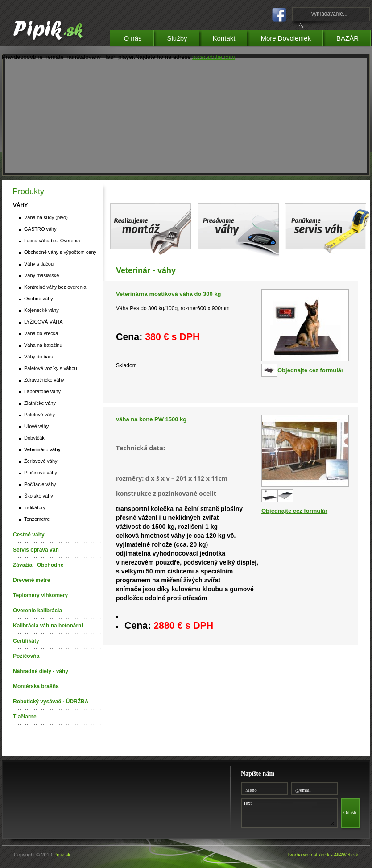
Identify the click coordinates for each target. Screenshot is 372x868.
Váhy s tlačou (39, 264)
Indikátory (35, 507)
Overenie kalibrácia (37, 611)
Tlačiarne (25, 717)
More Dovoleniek (291, 37)
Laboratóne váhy (42, 391)
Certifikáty (26, 641)
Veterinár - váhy (42, 449)
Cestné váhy (29, 535)
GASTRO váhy (40, 229)
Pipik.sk (62, 855)
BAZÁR (353, 37)
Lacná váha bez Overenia (52, 241)
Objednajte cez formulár (310, 370)
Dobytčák (34, 438)
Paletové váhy (39, 415)
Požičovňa (26, 656)
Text (288, 812)
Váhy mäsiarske (41, 275)
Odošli (350, 812)
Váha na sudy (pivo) (46, 217)
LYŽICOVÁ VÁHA (43, 322)
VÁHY (20, 205)
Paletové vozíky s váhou (51, 368)
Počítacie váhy (40, 484)
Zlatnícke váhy (40, 403)
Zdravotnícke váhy (44, 380)
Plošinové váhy (41, 473)
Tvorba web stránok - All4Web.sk (322, 855)
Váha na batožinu (43, 345)
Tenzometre (37, 519)
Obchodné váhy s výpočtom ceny (60, 252)
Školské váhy (39, 496)
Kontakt (230, 37)
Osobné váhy (39, 299)
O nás (138, 37)
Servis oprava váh (36, 550)
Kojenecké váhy (41, 310)
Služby (183, 37)
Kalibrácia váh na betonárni (48, 626)
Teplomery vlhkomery (40, 595)
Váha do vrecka (41, 333)
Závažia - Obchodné (38, 565)
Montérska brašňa (36, 686)
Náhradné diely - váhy (41, 671)
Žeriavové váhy (41, 461)
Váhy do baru (39, 357)
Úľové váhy (36, 426)
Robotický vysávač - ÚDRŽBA (51, 702)
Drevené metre (31, 580)
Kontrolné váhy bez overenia (55, 287)
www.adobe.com (213, 57)
